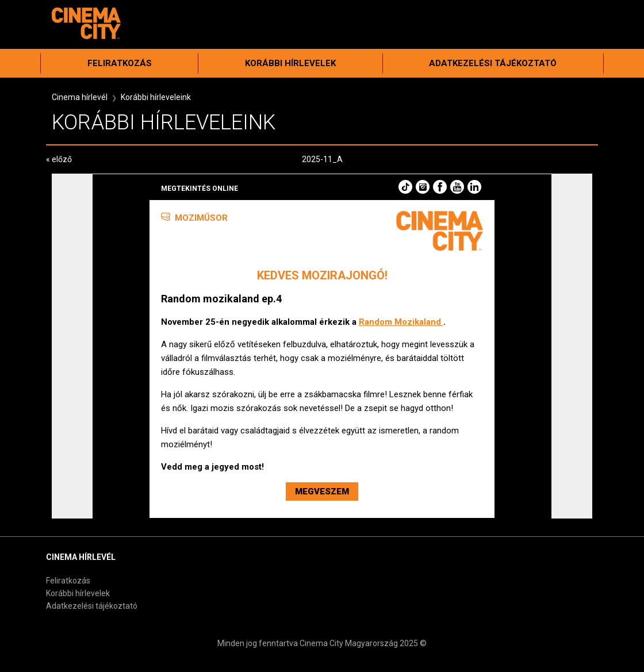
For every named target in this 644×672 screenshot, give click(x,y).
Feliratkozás (120, 63)
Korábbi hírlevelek (290, 63)
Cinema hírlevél (80, 97)
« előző (59, 159)
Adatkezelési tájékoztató (493, 63)
